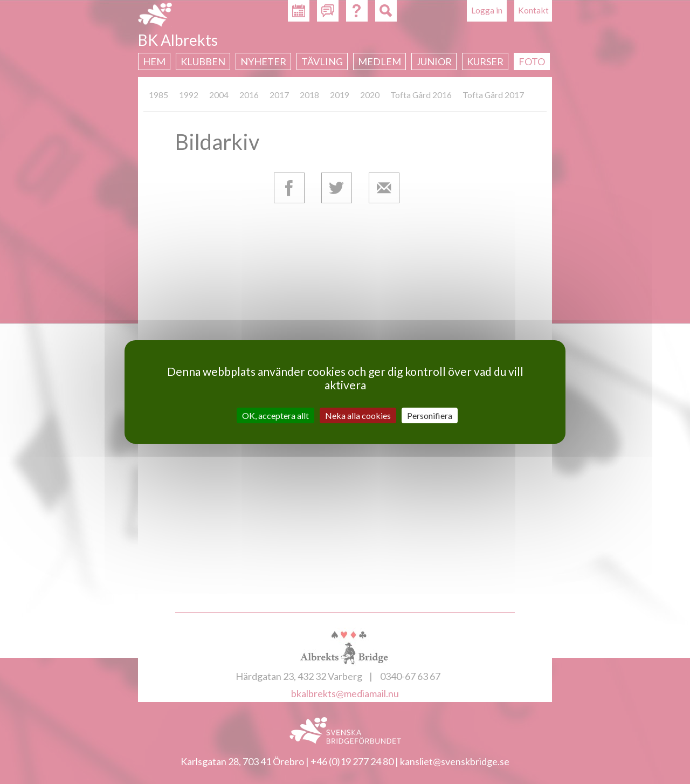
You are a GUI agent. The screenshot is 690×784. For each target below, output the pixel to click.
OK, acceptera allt (275, 415)
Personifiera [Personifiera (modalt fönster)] (430, 415)
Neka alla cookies (358, 415)
